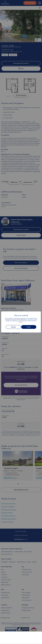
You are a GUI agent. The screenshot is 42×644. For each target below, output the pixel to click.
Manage (13, 327)
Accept (29, 327)
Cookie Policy (30, 320)
